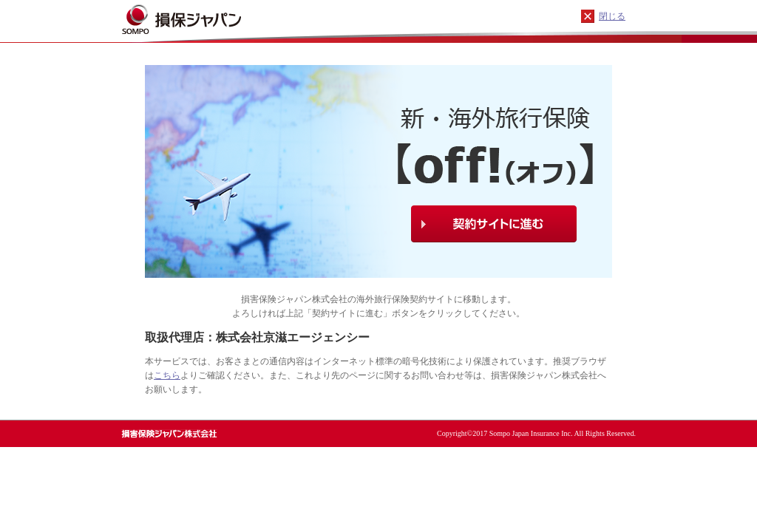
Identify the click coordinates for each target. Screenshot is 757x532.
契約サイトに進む (494, 224)
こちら (167, 375)
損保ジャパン (203, 18)
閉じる (612, 16)
